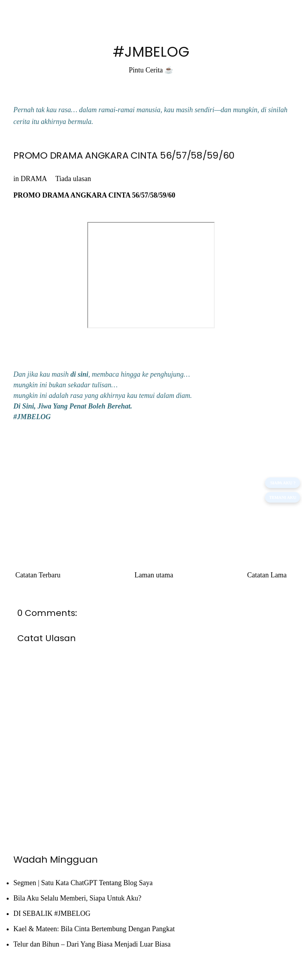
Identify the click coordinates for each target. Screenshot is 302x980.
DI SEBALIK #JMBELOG (52, 913)
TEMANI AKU (283, 497)
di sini (79, 374)
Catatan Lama (267, 575)
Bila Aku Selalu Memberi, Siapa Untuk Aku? (77, 898)
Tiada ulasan (73, 179)
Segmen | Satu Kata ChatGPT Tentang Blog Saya (83, 883)
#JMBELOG (151, 52)
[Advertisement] (151, 488)
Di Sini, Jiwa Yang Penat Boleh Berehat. (73, 406)
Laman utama (154, 575)
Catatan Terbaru (38, 575)
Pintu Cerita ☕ (151, 70)
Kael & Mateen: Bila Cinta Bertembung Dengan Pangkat (94, 929)
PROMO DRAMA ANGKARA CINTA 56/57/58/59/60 (124, 155)
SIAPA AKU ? (283, 483)
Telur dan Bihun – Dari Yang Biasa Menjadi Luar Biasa (92, 944)
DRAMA (34, 179)
